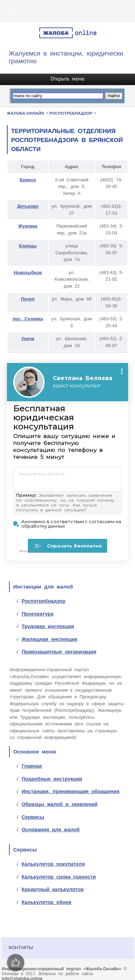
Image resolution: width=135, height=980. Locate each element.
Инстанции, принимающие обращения (70, 793)
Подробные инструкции (52, 781)
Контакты (21, 949)
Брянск (28, 180)
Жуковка (28, 226)
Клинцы (28, 246)
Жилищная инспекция (50, 641)
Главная (32, 768)
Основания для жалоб (51, 831)
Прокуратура (38, 616)
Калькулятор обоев (46, 904)
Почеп (28, 299)
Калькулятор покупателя (53, 866)
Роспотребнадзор (43, 603)
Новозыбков (28, 273)
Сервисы (33, 819)
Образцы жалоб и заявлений (60, 806)
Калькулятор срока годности (59, 879)
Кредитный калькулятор (53, 891)
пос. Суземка (28, 319)
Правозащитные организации (59, 653)
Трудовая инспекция (48, 628)
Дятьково (28, 206)
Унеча (28, 339)
